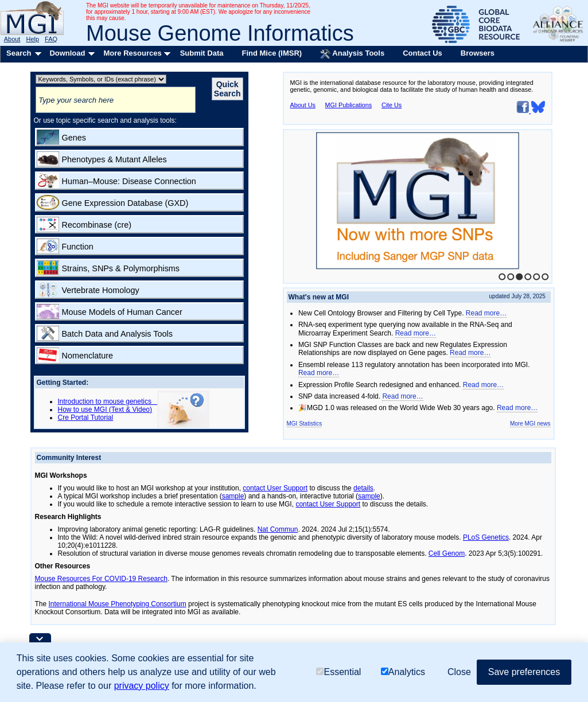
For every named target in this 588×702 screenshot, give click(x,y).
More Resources (132, 53)
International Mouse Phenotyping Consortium (118, 604)
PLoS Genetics (486, 537)
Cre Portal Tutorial (86, 418)
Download (67, 53)
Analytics (403, 672)
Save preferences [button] (524, 672)
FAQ (51, 39)
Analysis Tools (352, 54)
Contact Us (422, 53)
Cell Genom (447, 553)
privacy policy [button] (142, 686)
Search (19, 53)
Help (32, 39)
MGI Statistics (305, 424)
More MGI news (530, 424)
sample (233, 496)
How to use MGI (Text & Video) (105, 409)
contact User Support (275, 488)
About (12, 39)
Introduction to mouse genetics (108, 401)
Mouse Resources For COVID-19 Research (101, 579)
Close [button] (459, 672)
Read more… (486, 313)
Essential (338, 672)
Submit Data (202, 53)
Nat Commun (278, 529)
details (363, 488)
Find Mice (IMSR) (272, 53)
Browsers (478, 53)
